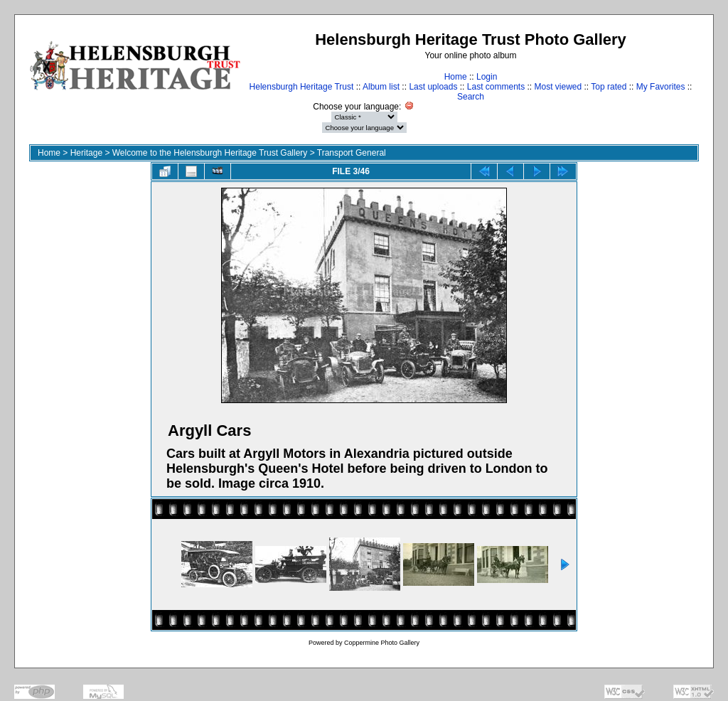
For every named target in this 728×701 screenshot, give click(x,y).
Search (471, 97)
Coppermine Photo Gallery (382, 643)
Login (487, 77)
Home (456, 77)
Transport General (352, 153)
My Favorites (661, 87)
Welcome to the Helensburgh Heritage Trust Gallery (210, 153)
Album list (381, 87)
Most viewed (558, 87)
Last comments (496, 87)
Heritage (86, 153)
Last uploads (433, 87)
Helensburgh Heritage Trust (302, 87)
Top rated (609, 87)
